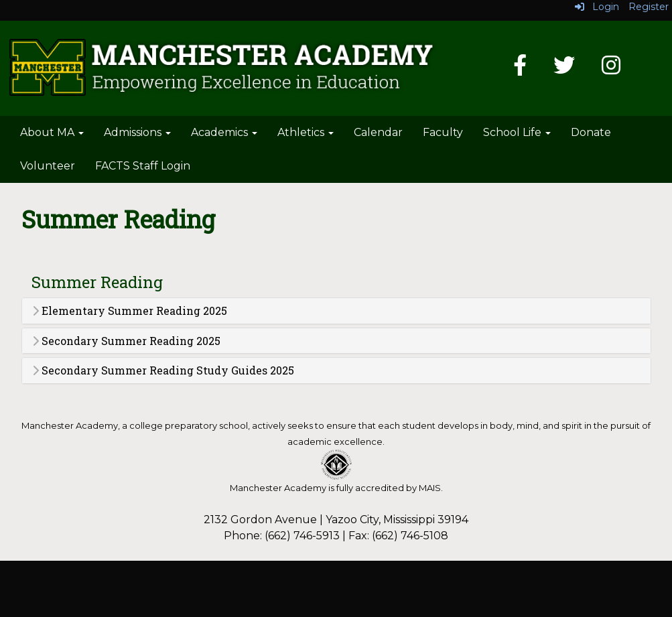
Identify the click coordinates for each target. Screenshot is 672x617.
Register (649, 7)
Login (597, 7)
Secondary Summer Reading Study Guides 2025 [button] (163, 370)
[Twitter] (564, 69)
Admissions (137, 132)
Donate (591, 132)
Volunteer (48, 166)
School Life (517, 132)
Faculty (443, 132)
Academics (224, 132)
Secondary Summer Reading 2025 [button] (126, 341)
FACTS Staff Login (143, 166)
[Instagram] (611, 69)
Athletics (306, 132)
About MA (52, 132)
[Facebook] (520, 69)
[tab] (336, 311)
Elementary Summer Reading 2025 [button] (130, 311)
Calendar (378, 132)
